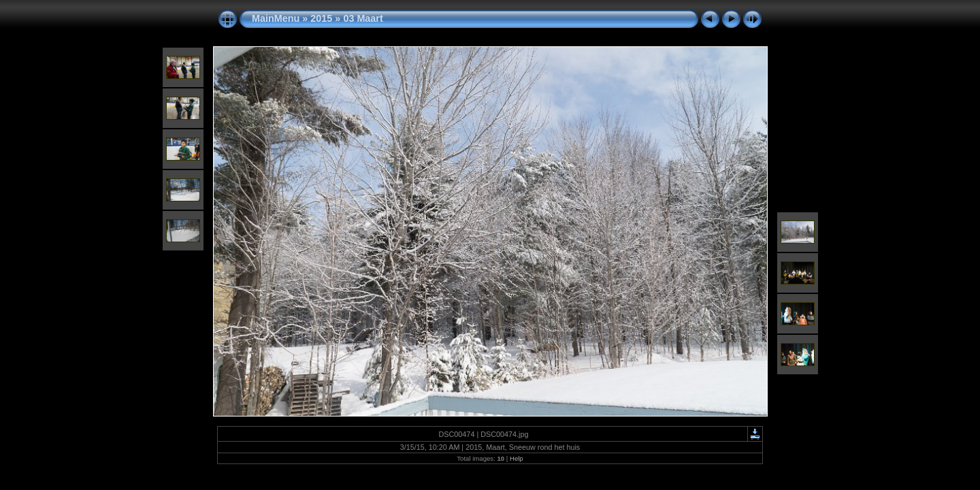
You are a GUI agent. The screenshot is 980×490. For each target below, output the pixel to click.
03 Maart (363, 18)
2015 (321, 18)
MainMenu (276, 18)
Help (517, 458)
